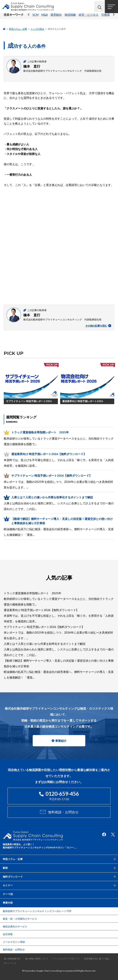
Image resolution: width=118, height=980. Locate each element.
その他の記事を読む (98, 326)
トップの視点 (37, 29)
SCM (36, 18)
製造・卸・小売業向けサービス (20, 919)
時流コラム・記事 (18, 29)
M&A (45, 18)
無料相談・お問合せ (63, 812)
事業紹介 (61, 741)
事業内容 (8, 903)
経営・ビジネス (89, 18)
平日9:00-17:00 (59, 796)
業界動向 (56, 18)
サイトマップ (10, 963)
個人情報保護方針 (12, 959)
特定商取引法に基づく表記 (97, 959)
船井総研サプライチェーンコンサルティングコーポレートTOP (37, 911)
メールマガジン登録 (14, 942)
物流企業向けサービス (15, 926)
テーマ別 (8, 894)
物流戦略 (70, 18)
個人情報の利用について (37, 959)
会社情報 (8, 934)
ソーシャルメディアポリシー (66, 959)
